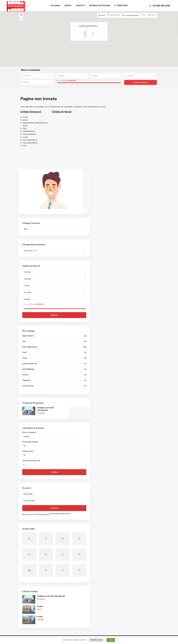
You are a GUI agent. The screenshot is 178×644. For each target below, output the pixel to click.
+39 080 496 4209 (161, 6)
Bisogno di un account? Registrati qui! (36, 504)
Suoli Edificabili (28, 359)
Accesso (38, 497)
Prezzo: (59, 81)
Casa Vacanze (28, 375)
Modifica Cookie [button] (96, 640)
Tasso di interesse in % (31, 450)
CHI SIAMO (55, 6)
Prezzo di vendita (29, 422)
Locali (25, 347)
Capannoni (27, 370)
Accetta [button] (111, 640)
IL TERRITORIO (121, 6)
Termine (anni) (28, 441)
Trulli (24, 342)
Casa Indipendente (30, 140)
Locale (25, 117)
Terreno (26, 364)
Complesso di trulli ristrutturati (45, 398)
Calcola (38, 462)
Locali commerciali (30, 353)
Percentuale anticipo (30, 431)
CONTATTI (80, 6)
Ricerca (38, 304)
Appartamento (28, 325)
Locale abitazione (30, 134)
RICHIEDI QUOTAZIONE (100, 6)
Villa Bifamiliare (29, 131)
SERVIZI (68, 6)
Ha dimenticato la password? (33, 507)
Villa (24, 128)
